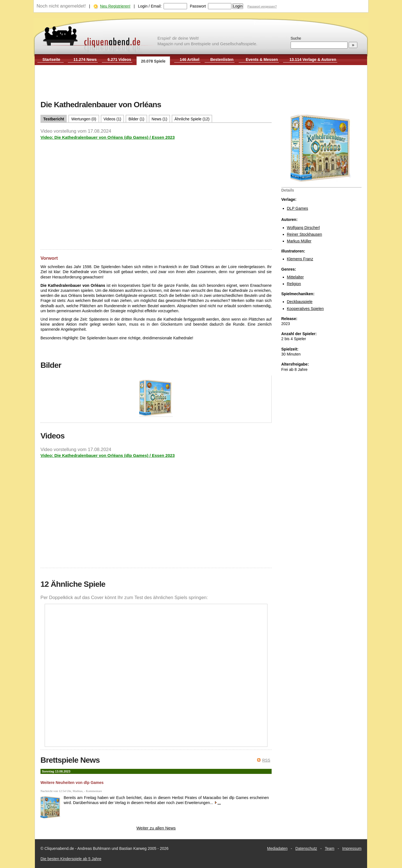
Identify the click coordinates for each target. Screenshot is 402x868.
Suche (296, 38)
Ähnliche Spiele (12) (192, 119)
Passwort (198, 6)
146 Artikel (190, 59)
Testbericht (54, 119)
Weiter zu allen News (156, 828)
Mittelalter (295, 277)
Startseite (51, 59)
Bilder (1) (136, 119)
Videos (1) (113, 119)
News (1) (159, 119)
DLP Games (298, 208)
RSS (266, 760)
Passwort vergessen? (262, 6)
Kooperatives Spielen (305, 309)
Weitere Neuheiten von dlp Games (72, 783)
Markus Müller (299, 241)
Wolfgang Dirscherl (303, 228)
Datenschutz (306, 848)
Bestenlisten (222, 59)
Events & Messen (262, 59)
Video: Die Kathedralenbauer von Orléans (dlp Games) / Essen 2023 (108, 137)
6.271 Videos (119, 59)
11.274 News (85, 59)
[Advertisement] (201, 83)
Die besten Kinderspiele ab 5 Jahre (71, 859)
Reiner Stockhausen (305, 234)
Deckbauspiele (300, 302)
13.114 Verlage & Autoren (313, 59)
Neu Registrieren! (115, 6)
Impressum (352, 848)
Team (330, 848)
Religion (294, 284)
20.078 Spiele (153, 61)
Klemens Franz (300, 259)
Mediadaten (277, 848)
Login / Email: (150, 6)
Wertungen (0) (84, 119)
